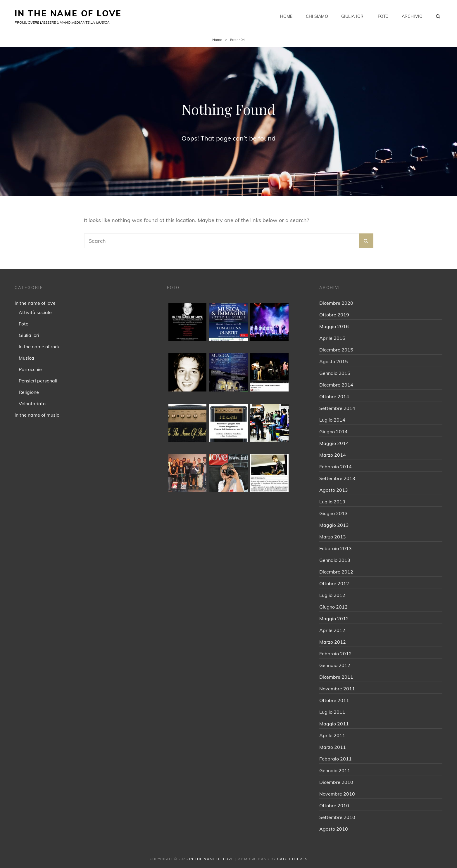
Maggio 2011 (334, 724)
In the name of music (37, 415)
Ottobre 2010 (334, 805)
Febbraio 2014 (336, 467)
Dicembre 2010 (336, 782)
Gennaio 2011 (335, 770)
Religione (29, 392)
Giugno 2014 (333, 432)
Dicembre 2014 (336, 385)
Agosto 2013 (334, 490)
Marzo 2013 (333, 537)
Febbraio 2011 (336, 759)
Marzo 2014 (333, 455)
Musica (26, 358)
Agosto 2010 (334, 829)
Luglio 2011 (332, 712)
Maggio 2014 (334, 443)
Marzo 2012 (333, 642)
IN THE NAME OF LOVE (68, 13)
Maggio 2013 (334, 525)
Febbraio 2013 (336, 548)
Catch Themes (292, 859)
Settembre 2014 (337, 408)
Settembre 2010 (337, 817)
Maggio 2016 (334, 326)
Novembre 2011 (337, 689)
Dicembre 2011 (336, 677)
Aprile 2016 (332, 338)
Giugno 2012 (333, 607)
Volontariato (32, 403)
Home (286, 16)
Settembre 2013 (337, 478)
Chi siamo (317, 16)
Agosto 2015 (334, 361)
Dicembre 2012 (336, 572)
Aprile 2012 (332, 630)
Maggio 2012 (334, 618)
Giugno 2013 (333, 513)
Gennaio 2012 (335, 665)
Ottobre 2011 (334, 700)
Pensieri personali (38, 381)
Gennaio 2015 (335, 373)
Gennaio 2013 (335, 560)
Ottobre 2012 (334, 583)
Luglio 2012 (332, 595)
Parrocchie (30, 369)
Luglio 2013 (332, 502)
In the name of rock (39, 346)
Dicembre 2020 (336, 303)
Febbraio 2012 (336, 654)
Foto (383, 16)
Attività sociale (35, 312)
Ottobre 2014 (334, 396)
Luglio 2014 (332, 420)
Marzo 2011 (333, 747)
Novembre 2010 (337, 794)
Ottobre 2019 (334, 315)
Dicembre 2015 (336, 350)
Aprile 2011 (332, 735)
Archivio (412, 16)
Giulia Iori (353, 16)
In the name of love (35, 303)
